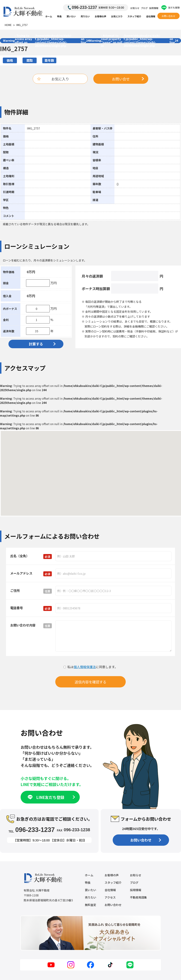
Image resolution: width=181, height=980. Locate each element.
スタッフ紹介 (134, 16)
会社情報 (151, 16)
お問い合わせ (168, 16)
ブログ (144, 8)
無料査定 (90, 905)
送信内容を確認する (90, 682)
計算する (42, 344)
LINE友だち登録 (51, 797)
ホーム (49, 16)
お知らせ (135, 8)
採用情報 (154, 8)
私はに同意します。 (91, 667)
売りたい (85, 16)
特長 (59, 16)
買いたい (71, 16)
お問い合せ (128, 79)
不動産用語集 (138, 897)
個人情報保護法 (85, 667)
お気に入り (117, 16)
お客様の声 (100, 16)
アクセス (110, 897)
